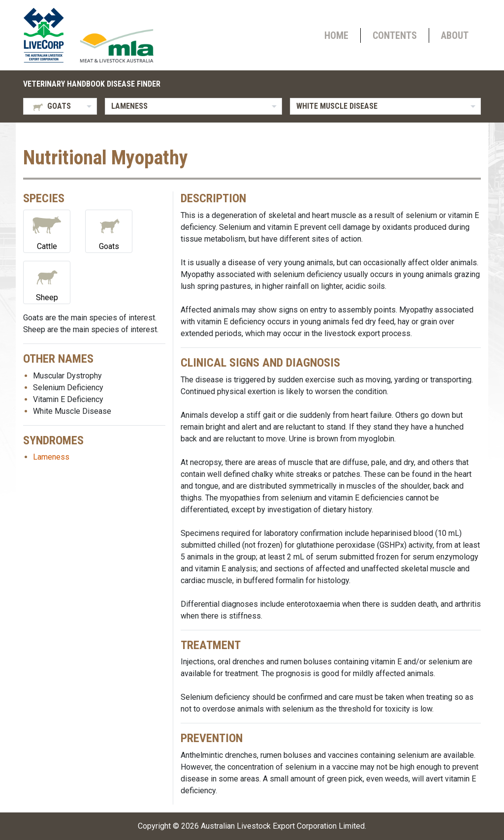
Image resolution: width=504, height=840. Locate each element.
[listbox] (60, 106)
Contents (395, 35)
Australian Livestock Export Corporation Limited (283, 826)
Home (336, 35)
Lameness (51, 457)
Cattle (47, 231)
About (455, 35)
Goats (109, 231)
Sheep (47, 282)
